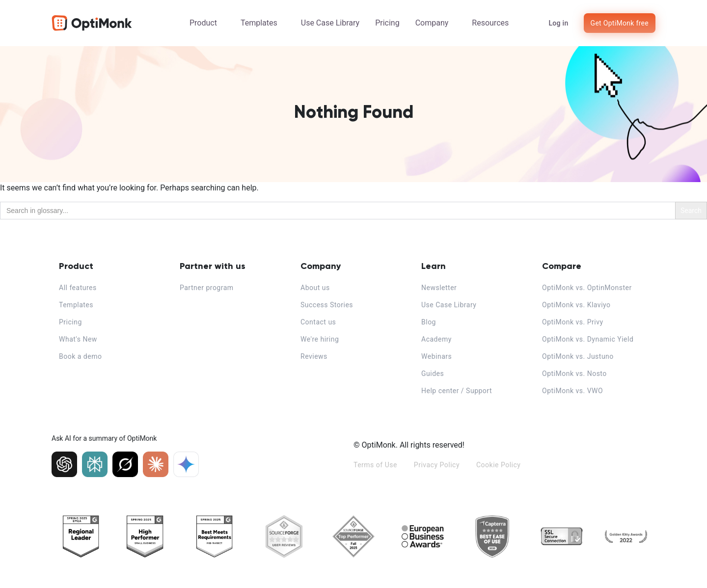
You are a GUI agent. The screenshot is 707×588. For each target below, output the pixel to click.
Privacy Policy (437, 465)
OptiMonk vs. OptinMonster (587, 288)
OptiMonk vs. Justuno (578, 356)
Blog (429, 322)
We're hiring (320, 339)
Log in (558, 23)
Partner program (207, 288)
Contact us (318, 322)
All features (78, 288)
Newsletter (439, 288)
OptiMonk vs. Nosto (574, 374)
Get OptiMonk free (620, 23)
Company (432, 23)
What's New (78, 339)
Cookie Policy (498, 465)
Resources (490, 23)
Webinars (436, 356)
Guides (433, 374)
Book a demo (80, 356)
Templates (259, 23)
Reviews (314, 356)
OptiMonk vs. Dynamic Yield (588, 339)
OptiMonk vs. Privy (573, 322)
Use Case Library (330, 23)
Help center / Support (457, 391)
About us (315, 288)
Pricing (387, 23)
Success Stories (327, 305)
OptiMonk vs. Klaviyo (576, 305)
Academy (436, 339)
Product (203, 23)
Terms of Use (375, 465)
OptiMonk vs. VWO (572, 391)
